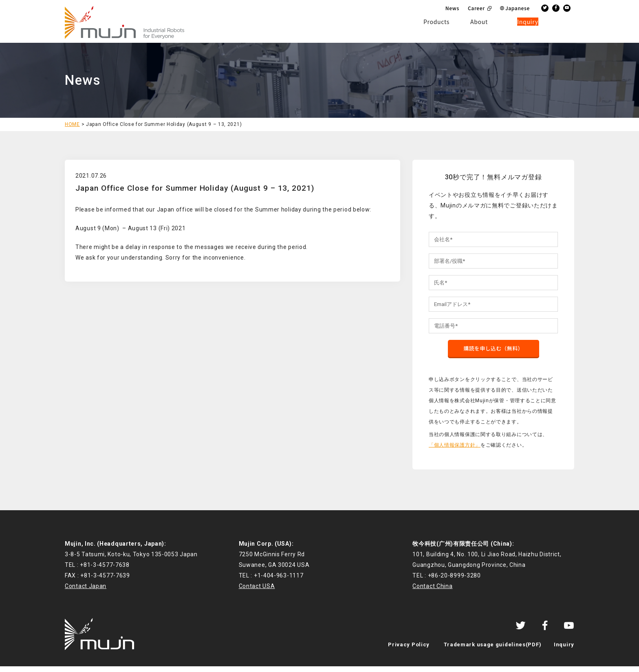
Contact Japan (86, 592)
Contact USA (257, 592)
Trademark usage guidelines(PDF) (493, 650)
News (452, 8)
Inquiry (564, 650)
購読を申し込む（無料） (494, 353)
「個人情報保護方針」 (455, 450)
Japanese (518, 8)
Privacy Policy (409, 650)
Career (476, 8)
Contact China (432, 592)
